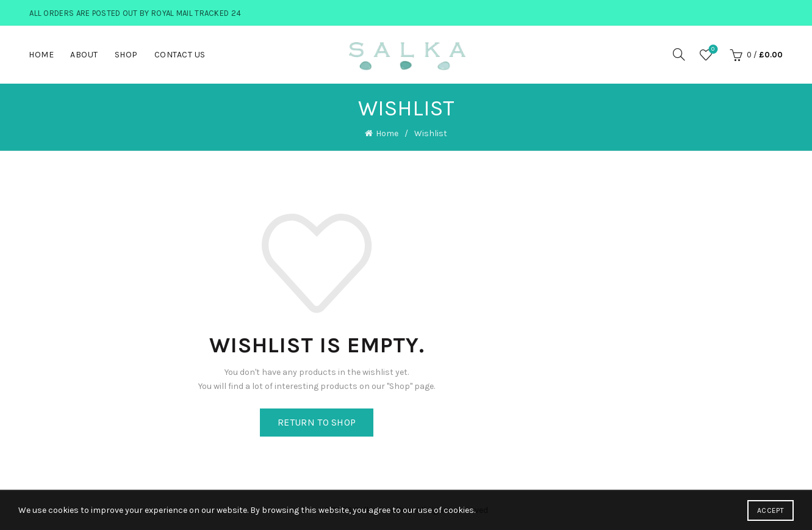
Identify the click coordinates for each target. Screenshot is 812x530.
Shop (126, 55)
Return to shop (317, 422)
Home (41, 55)
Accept (771, 510)
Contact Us (180, 55)
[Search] (679, 54)
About (84, 55)
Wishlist (712, 50)
